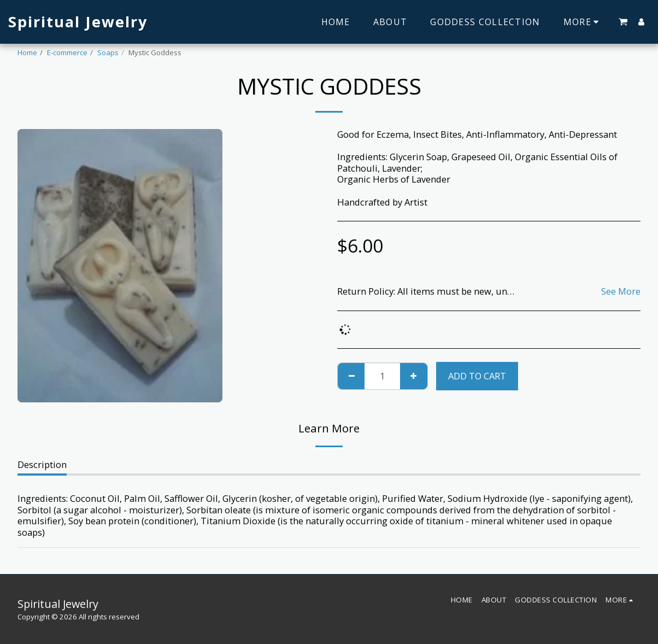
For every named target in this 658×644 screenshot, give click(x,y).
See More (621, 292)
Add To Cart (477, 376)
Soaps (108, 52)
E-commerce (67, 52)
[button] (623, 22)
